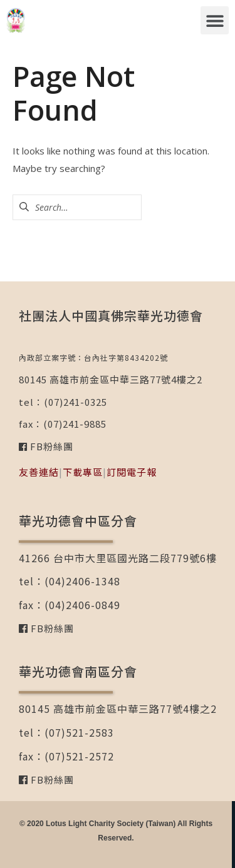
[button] (215, 20)
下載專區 (83, 472)
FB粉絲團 (50, 446)
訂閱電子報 (132, 472)
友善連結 (39, 472)
